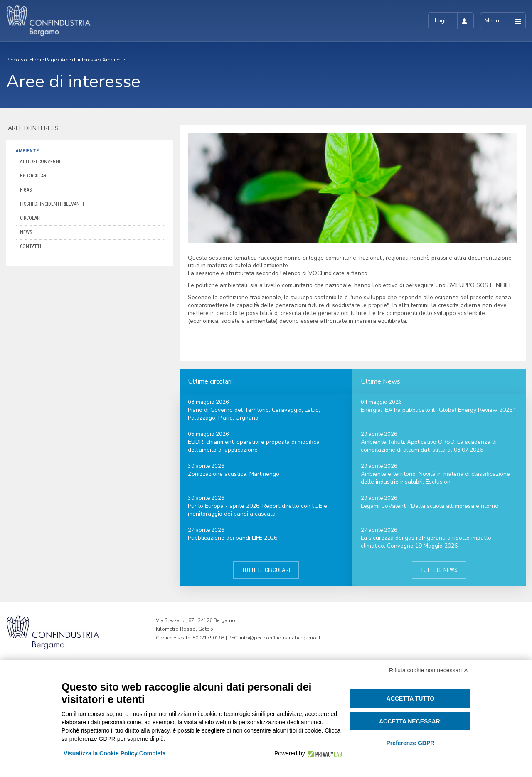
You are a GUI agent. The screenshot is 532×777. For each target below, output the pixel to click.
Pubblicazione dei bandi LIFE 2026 (233, 538)
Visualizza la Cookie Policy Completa (115, 753)
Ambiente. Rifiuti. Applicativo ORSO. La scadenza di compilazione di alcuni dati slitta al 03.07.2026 (429, 446)
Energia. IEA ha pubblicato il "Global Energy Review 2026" (438, 410)
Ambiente (113, 60)
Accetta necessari (410, 721)
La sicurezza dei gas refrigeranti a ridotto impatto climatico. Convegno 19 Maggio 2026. (426, 542)
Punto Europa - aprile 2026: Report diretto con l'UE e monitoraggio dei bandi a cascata (257, 510)
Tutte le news (439, 570)
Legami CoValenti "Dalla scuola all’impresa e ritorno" (431, 506)
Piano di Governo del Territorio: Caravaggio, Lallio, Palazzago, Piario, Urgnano (254, 414)
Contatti (31, 246)
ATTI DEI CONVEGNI (40, 162)
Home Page (43, 60)
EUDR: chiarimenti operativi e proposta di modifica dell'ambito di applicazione (254, 446)
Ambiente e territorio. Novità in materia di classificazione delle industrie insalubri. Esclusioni (435, 478)
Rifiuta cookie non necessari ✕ (429, 670)
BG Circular (33, 176)
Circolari (30, 218)
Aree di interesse (79, 60)
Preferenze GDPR (410, 743)
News (26, 232)
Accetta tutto (411, 698)
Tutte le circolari (266, 570)
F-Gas (26, 190)
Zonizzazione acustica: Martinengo (234, 474)
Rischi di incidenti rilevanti (52, 204)
